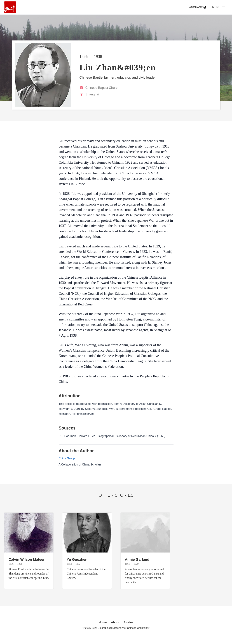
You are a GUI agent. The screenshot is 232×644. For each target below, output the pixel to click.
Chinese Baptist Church (102, 88)
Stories (128, 622)
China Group (67, 458)
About (115, 622)
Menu (218, 7)
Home (103, 622)
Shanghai (92, 94)
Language (197, 7)
